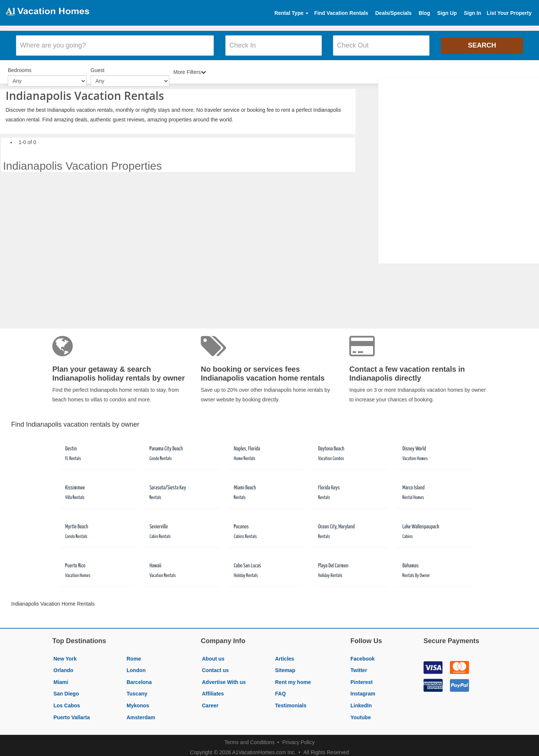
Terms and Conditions (250, 738)
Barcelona (139, 678)
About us (213, 654)
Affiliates (213, 690)
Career (210, 701)
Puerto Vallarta (72, 713)
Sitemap (285, 666)
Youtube (361, 713)
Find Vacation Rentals (341, 13)
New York (65, 654)
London (136, 666)
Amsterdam (141, 713)
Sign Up (447, 13)
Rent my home (293, 678)
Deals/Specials (393, 13)
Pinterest (362, 678)
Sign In (472, 13)
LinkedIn (361, 701)
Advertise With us (224, 678)
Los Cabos (67, 701)
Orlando (63, 666)
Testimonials (291, 701)
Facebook (362, 654)
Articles (285, 654)
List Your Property (509, 13)
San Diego (66, 690)
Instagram (363, 690)
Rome (134, 654)
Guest (97, 67)
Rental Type (291, 13)
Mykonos (138, 701)
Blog (424, 13)
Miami (61, 678)
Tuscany (137, 690)
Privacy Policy (298, 738)
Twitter (359, 666)
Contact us (215, 666)
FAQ (280, 690)
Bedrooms (20, 67)
